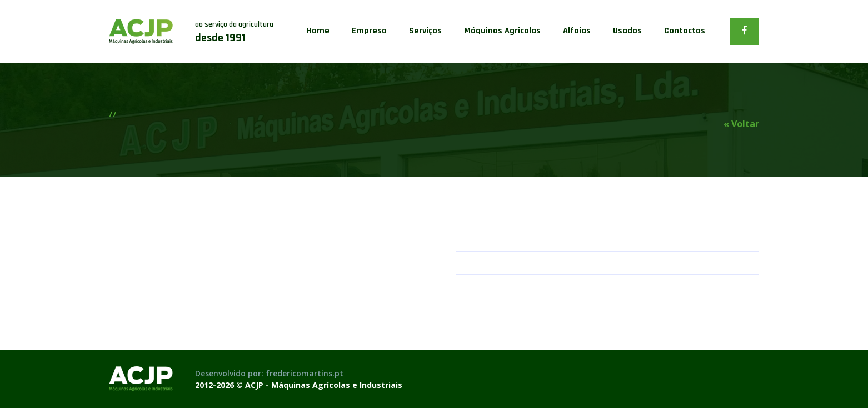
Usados (627, 31)
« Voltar (741, 124)
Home (318, 31)
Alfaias (577, 31)
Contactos (685, 31)
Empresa (369, 31)
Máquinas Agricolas (502, 31)
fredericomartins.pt (305, 373)
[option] (267, 243)
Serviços (425, 31)
